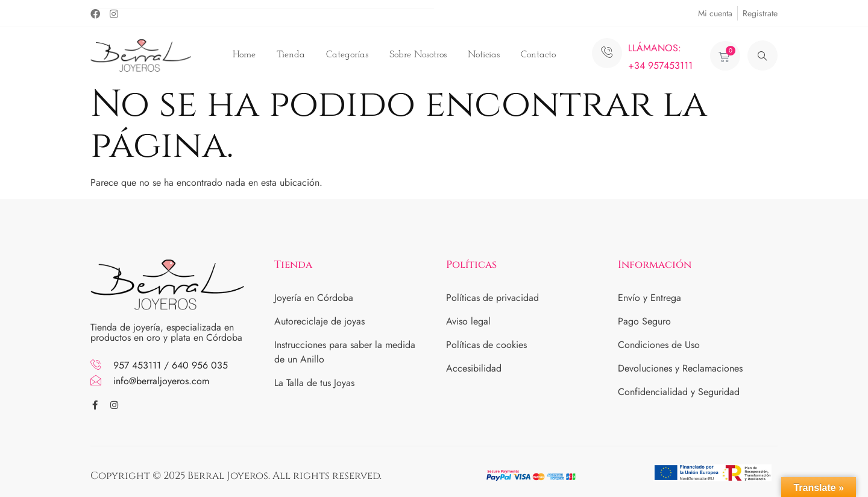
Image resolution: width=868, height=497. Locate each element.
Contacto (538, 55)
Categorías (347, 55)
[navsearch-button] (763, 55)
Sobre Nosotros (418, 55)
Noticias (484, 55)
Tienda (291, 55)
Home (244, 55)
